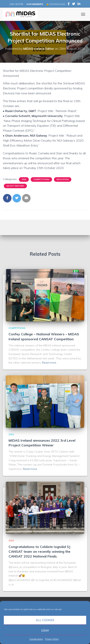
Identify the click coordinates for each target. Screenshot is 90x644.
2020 (24, 179)
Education (63, 179)
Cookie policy (36, 639)
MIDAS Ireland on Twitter (74, 4)
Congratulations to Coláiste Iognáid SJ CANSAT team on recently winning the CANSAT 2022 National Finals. (39, 551)
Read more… (50, 363)
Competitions (41, 179)
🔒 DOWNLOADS (56, 4)
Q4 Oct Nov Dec (15, 186)
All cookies (45, 620)
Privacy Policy (52, 639)
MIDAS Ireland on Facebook (69, 4)
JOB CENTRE (16, 4)
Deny (45, 631)
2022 (11, 434)
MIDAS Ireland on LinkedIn (79, 4)
